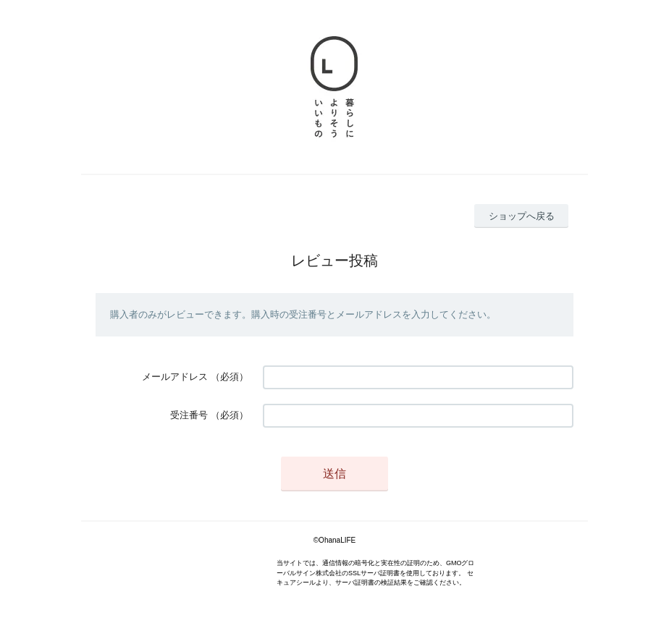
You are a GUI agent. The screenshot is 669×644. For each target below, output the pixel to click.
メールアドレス (175, 377)
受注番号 (189, 415)
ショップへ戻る (522, 216)
